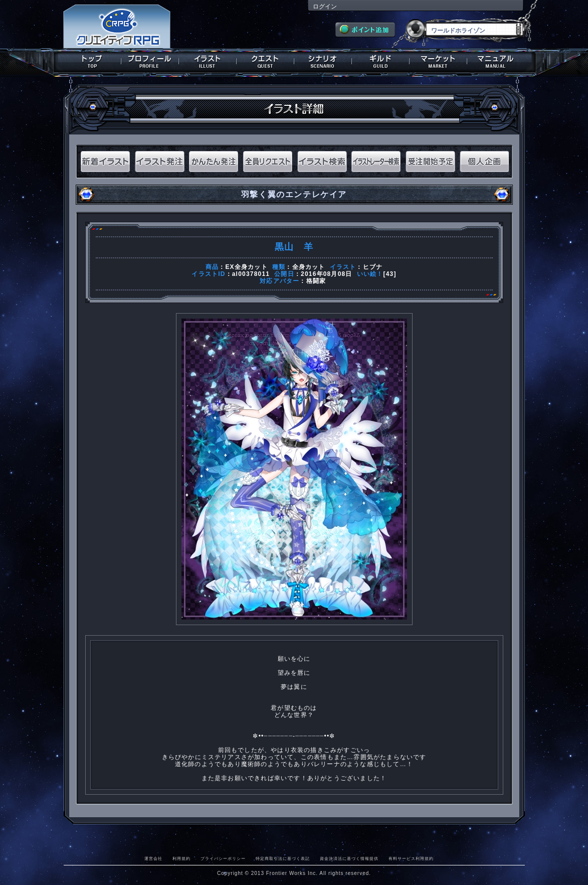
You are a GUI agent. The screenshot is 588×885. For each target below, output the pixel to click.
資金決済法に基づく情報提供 (349, 858)
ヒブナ (373, 267)
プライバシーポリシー (223, 858)
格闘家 (316, 281)
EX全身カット (246, 267)
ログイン (325, 7)
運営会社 (153, 858)
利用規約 (181, 858)
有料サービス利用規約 (411, 858)
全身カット (309, 267)
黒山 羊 (294, 247)
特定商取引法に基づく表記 (283, 858)
